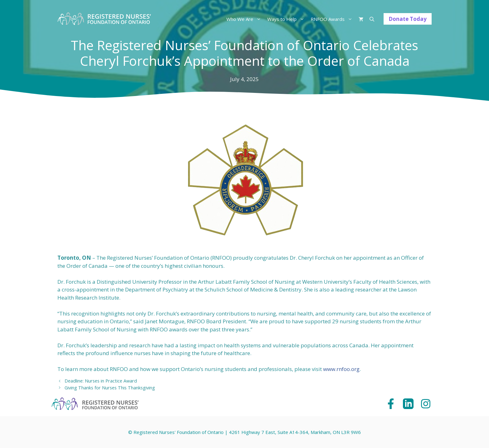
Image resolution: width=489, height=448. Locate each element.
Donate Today (408, 19)
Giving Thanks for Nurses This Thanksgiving (110, 388)
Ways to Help (287, 19)
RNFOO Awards (333, 19)
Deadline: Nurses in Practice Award (101, 381)
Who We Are (245, 19)
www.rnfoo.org (341, 369)
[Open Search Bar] (372, 19)
